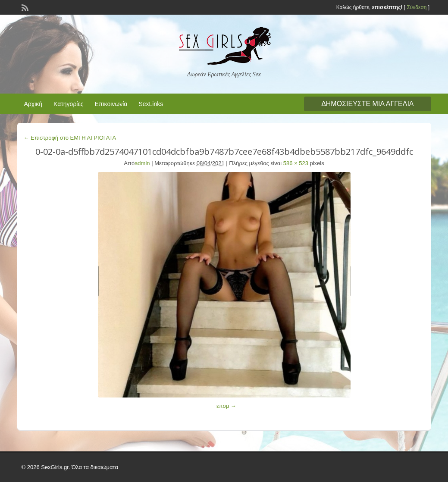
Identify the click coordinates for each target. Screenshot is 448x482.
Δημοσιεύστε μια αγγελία (367, 104)
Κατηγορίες (68, 104)
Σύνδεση (417, 7)
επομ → (226, 406)
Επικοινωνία (111, 104)
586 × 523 (296, 163)
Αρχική (33, 104)
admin (142, 163)
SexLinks (151, 104)
